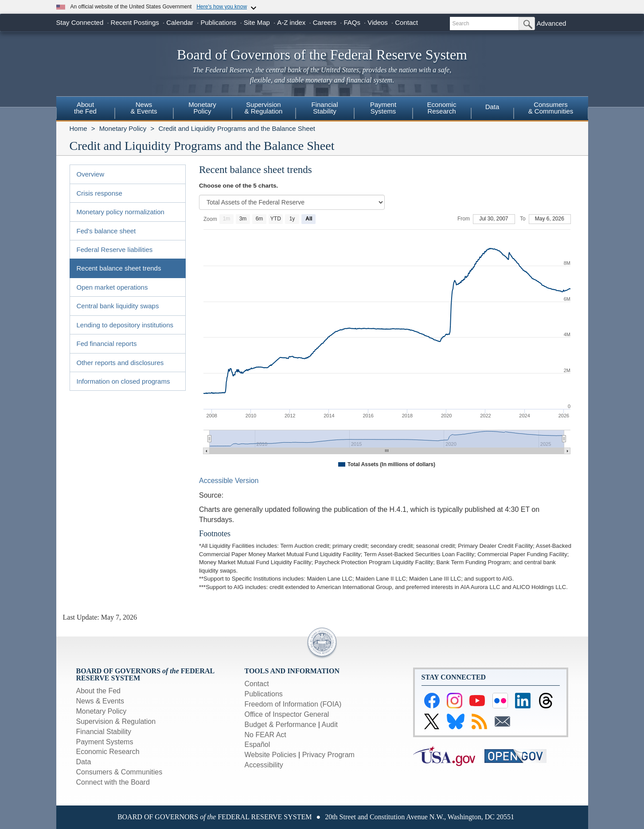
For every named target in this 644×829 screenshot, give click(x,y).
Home (78, 128)
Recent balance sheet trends (119, 268)
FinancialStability (324, 108)
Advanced (552, 23)
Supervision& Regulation (264, 108)
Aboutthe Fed (85, 108)
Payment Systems (105, 742)
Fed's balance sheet (106, 231)
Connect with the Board (113, 782)
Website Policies (271, 755)
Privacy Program (328, 755)
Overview (91, 174)
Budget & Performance (281, 725)
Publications (218, 22)
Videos (378, 22)
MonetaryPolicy (202, 108)
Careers (325, 22)
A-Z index (291, 22)
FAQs (352, 22)
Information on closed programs (123, 381)
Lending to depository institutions (125, 325)
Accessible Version (229, 481)
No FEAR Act (265, 735)
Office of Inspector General (287, 714)
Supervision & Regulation (116, 721)
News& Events (144, 108)
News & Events (100, 701)
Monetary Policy (123, 128)
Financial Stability (104, 732)
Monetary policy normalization (121, 212)
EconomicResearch (442, 108)
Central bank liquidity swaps (118, 306)
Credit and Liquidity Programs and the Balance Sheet (237, 128)
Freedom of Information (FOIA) (293, 704)
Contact (406, 22)
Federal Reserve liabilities (115, 249)
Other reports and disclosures (120, 363)
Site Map (257, 22)
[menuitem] (86, 109)
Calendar (180, 22)
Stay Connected (80, 22)
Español (258, 745)
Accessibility (264, 765)
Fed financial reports (107, 344)
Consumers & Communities (551, 108)
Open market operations (112, 287)
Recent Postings (135, 22)
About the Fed (99, 691)
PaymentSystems (383, 108)
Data (492, 107)
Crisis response (100, 193)
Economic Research (108, 752)
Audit (330, 725)
